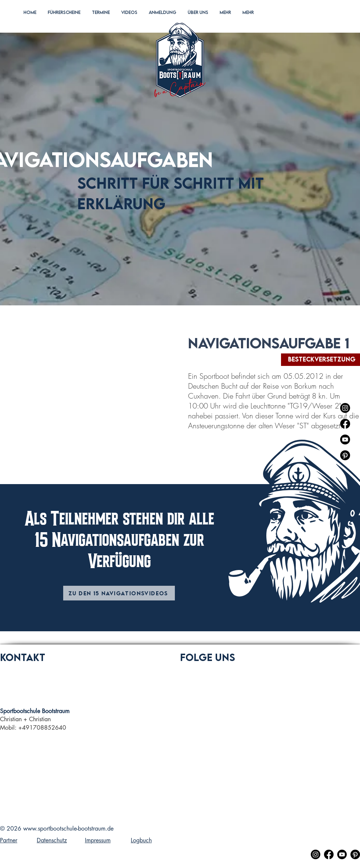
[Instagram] (345, 408)
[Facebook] (345, 424)
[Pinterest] (345, 455)
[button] (64, 20)
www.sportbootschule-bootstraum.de (68, 829)
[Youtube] (345, 440)
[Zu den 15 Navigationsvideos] (119, 593)
